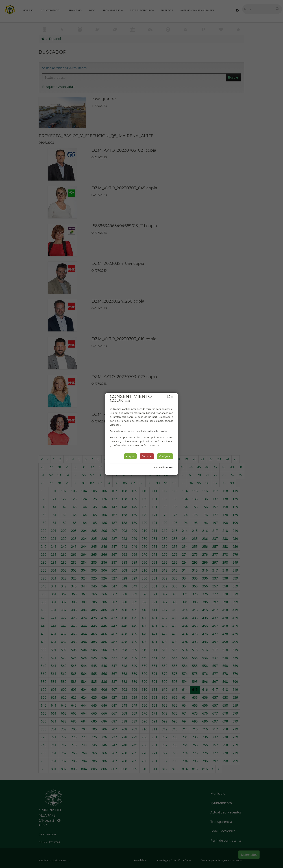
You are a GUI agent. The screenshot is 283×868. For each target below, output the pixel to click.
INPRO (170, 467)
